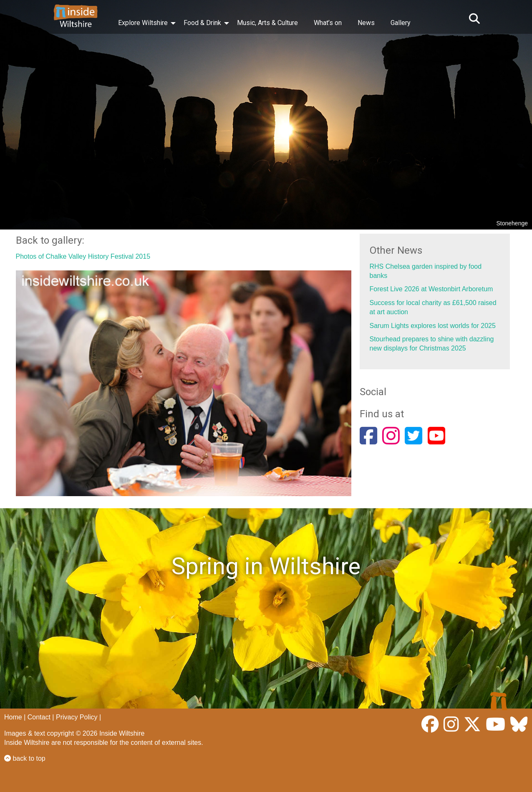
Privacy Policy (77, 717)
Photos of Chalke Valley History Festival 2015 (83, 256)
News (366, 23)
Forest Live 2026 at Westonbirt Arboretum (431, 289)
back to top (25, 758)
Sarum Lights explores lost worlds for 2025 (433, 326)
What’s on (328, 23)
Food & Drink (202, 23)
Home (13, 717)
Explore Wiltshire (143, 23)
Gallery (401, 23)
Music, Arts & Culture (267, 23)
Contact (39, 717)
